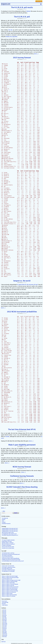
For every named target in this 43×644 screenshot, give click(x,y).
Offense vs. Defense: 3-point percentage (10, 582)
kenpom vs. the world (22, 281)
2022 (4, 611)
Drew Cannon (5, 601)
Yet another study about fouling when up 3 (10, 535)
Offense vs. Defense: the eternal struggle (10, 576)
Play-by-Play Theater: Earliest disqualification (11, 558)
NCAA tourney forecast (22, 467)
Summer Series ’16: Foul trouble (8, 566)
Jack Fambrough (5, 602)
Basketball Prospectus (6, 524)
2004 (5, 635)
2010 (5, 627)
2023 (4, 610)
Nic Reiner (4, 604)
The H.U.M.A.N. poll (22, 17)
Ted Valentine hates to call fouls (8, 553)
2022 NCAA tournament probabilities (22, 312)
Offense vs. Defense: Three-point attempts (10, 584)
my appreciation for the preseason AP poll (27, 285)
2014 (5, 622)
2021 (4, 613)
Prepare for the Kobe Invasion (8, 557)
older (3, 511)
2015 (5, 621)
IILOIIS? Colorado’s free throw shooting (22, 487)
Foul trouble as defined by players (8, 570)
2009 (5, 629)
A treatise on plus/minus (7, 545)
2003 (5, 637)
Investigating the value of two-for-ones (9, 534)
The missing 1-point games (7, 556)
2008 (4, 630)
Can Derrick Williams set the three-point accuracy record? (13, 561)
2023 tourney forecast (22, 58)
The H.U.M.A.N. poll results (22, 7)
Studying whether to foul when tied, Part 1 (10, 531)
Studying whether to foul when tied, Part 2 (10, 530)
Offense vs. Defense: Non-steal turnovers (10, 588)
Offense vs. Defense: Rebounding (8, 583)
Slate (3, 521)
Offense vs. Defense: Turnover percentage (10, 591)
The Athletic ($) (5, 518)
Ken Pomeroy (20, 9)
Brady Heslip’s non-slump (7, 541)
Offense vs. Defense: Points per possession (10, 587)
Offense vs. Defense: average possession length (11, 580)
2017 (5, 618)
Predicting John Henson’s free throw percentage (11, 560)
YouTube (7, 437)
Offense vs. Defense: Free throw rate (9, 592)
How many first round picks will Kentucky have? (11, 554)
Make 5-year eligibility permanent (22, 445)
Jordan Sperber (5, 605)
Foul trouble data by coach (7, 569)
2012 (5, 625)
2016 (5, 619)
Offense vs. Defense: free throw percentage (10, 578)
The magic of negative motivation (8, 540)
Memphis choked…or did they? (8, 543)
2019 (5, 615)
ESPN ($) (4, 520)
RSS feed (4, 642)
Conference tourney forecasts (22, 476)
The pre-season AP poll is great (8, 547)
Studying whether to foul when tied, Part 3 (10, 529)
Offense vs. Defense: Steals (7, 594)
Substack (28, 11)
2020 (4, 614)
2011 (5, 626)
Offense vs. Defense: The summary (9, 596)
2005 (5, 634)
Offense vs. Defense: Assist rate (8, 586)
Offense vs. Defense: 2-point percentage (10, 589)
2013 (5, 623)
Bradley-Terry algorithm (11, 37)
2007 (5, 631)
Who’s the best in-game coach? (8, 533)
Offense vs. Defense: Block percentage (9, 595)
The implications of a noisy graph (8, 571)
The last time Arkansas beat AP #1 (22, 429)
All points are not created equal (8, 548)
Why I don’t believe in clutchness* (8, 544)
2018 (4, 617)
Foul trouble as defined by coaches (9, 567)
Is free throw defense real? (7, 579)
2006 (5, 633)
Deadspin (4, 522)
